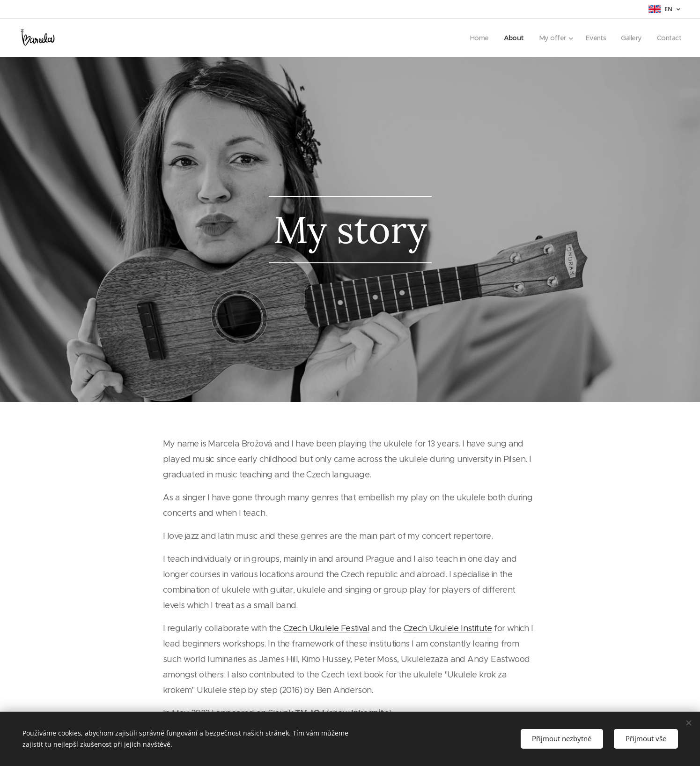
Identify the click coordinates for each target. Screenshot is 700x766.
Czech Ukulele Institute (447, 628)
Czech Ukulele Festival (326, 628)
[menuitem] (473, 38)
